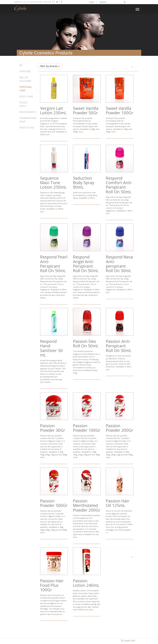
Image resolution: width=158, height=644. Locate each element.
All (21, 65)
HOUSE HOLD (23, 104)
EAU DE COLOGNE (25, 79)
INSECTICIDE (27, 128)
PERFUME (25, 71)
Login (92, 2)
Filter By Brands (50, 66)
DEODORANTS (28, 112)
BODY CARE (26, 96)
